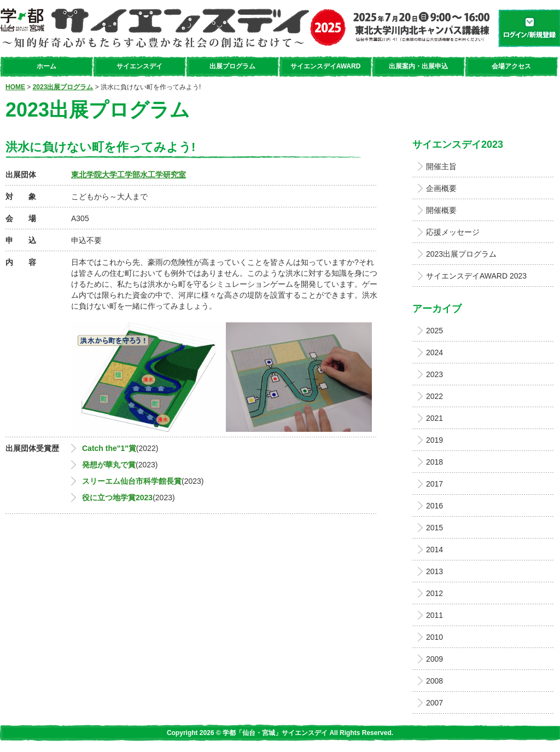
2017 (434, 484)
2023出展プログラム (63, 87)
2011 (434, 615)
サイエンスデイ (139, 66)
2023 (434, 374)
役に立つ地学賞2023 (117, 498)
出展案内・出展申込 (418, 66)
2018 (434, 462)
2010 (434, 637)
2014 (434, 549)
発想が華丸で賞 (109, 465)
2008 (434, 681)
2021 (434, 418)
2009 (434, 659)
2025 (434, 331)
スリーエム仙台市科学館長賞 (132, 481)
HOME (15, 87)
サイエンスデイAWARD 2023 (476, 276)
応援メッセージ (453, 232)
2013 (434, 571)
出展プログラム (232, 66)
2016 (434, 506)
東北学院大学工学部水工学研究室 (129, 175)
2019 (434, 440)
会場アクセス (511, 66)
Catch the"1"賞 (109, 448)
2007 (434, 703)
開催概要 (441, 210)
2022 (434, 396)
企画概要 (441, 188)
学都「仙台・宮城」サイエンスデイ (245, 28)
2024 (434, 352)
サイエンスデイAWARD (326, 66)
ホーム (46, 66)
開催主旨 (441, 166)
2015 (434, 528)
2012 (434, 593)
